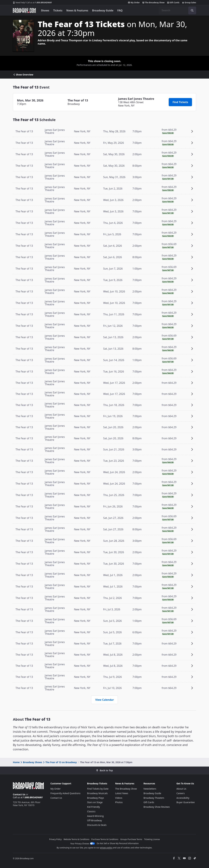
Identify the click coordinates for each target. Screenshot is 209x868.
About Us (181, 789)
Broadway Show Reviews (157, 807)
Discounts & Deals (97, 825)
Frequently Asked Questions (65, 793)
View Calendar (104, 700)
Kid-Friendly (94, 807)
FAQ (120, 10)
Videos (119, 798)
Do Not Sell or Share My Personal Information (118, 843)
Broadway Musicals (97, 793)
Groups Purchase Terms (131, 839)
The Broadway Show (153, 3)
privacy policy (106, 848)
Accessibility (183, 798)
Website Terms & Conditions (76, 839)
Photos (119, 802)
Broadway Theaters (154, 798)
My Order (134, 3)
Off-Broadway (95, 820)
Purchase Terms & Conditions (105, 839)
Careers (180, 793)
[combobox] (177, 10)
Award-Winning (95, 816)
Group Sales (189, 3)
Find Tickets (180, 102)
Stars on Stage (95, 802)
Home (16, 762)
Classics (91, 811)
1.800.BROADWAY (32, 3)
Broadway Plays (96, 798)
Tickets (58, 10)
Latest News (122, 793)
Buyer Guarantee (185, 802)
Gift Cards (173, 3)
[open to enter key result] (192, 10)
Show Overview (23, 75)
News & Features (77, 10)
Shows (45, 10)
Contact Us (19, 794)
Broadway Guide (103, 10)
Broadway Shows (31, 762)
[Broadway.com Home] (24, 10)
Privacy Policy (56, 839)
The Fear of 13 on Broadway (60, 762)
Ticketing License (152, 839)
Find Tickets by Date (98, 789)
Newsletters (150, 789)
